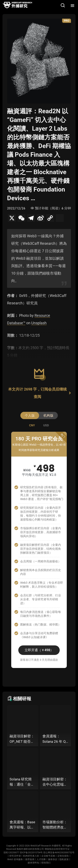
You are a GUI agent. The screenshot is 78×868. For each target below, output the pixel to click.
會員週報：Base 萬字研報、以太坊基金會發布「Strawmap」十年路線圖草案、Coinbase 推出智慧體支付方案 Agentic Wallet (22, 825)
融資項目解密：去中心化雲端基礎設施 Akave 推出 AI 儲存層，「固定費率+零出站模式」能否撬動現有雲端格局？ (55, 782)
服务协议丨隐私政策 (58, 859)
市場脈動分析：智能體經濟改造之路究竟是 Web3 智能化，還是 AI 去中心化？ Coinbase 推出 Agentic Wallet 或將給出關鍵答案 (55, 825)
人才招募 (41, 859)
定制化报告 (63, 856)
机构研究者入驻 (31, 856)
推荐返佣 (30, 859)
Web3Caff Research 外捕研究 (46, 846)
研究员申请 (15, 856)
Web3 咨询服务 (15, 859)
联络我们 (46, 863)
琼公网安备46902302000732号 (59, 853)
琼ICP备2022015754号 (31, 853)
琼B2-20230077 (11, 853)
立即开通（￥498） (39, 650)
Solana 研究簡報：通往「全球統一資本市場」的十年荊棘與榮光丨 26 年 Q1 (22, 782)
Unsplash (39, 323)
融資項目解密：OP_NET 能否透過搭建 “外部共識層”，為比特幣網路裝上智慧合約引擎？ (23, 739)
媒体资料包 (33, 863)
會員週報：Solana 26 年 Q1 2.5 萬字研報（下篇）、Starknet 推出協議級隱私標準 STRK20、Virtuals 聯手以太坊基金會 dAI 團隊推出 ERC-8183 (55, 739)
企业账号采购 (48, 856)
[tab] (32, 425)
